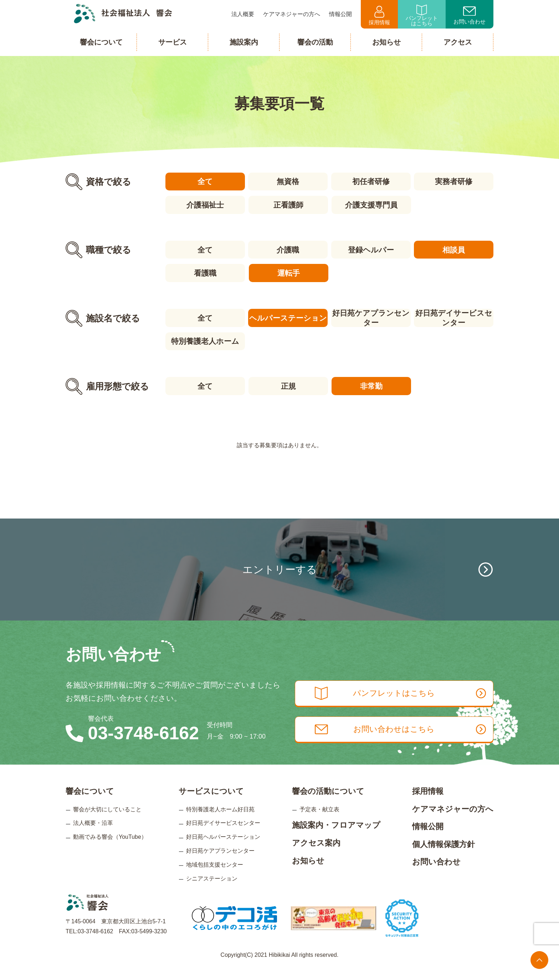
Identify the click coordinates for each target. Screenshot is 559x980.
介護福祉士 (205, 205)
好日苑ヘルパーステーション (223, 848)
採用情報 (379, 16)
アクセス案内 (316, 854)
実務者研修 (454, 181)
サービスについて (211, 803)
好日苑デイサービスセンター (454, 317)
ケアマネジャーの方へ (453, 820)
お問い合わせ (470, 16)
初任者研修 (371, 181)
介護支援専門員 (371, 205)
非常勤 (371, 385)
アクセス (458, 42)
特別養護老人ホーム (205, 340)
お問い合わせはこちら (404, 742)
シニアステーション (212, 890)
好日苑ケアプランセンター (371, 317)
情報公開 (428, 838)
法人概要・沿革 (93, 834)
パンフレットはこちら (422, 16)
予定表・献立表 (319, 820)
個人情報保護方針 (443, 855)
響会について (90, 803)
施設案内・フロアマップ (336, 836)
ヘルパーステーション (288, 317)
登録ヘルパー (371, 249)
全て (205, 181)
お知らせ (308, 872)
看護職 (205, 272)
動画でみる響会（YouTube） (110, 848)
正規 (288, 385)
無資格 (288, 181)
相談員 (454, 249)
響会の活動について (328, 803)
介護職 (288, 249)
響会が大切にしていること (107, 820)
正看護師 (288, 205)
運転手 (288, 272)
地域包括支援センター (215, 876)
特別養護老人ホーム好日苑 (220, 820)
